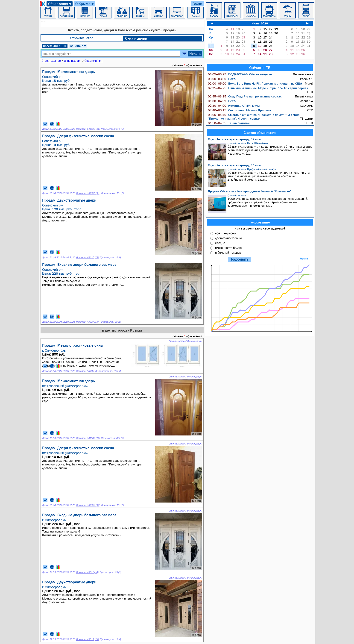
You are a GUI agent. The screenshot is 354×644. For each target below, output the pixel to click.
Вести (222, 79)
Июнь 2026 (260, 23)
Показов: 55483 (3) (87, 371)
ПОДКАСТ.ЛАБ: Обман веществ (240, 74)
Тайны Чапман (229, 123)
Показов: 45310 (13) (87, 322)
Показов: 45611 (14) (87, 639)
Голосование (260, 222)
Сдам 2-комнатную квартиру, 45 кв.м (235, 165)
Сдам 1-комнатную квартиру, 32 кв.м (235, 139)
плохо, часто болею (228, 248)
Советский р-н (55, 46)
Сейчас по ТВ (260, 68)
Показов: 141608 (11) (88, 129)
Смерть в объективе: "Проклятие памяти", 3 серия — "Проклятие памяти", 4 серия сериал (255, 117)
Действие (78, 46)
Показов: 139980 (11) (88, 193)
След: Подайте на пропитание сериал (245, 96)
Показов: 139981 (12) (88, 505)
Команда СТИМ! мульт (234, 106)
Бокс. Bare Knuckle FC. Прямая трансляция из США (255, 83)
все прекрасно (225, 233)
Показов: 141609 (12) (88, 438)
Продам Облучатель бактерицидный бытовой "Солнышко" (249, 191)
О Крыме (85, 4)
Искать (195, 53)
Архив (304, 258)
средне (220, 243)
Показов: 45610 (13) (87, 257)
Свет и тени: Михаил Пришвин (240, 110)
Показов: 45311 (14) (87, 572)
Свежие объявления (260, 132)
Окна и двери (136, 38)
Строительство (82, 38)
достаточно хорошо (228, 238)
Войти (197, 4)
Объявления (60, 4)
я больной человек (228, 253)
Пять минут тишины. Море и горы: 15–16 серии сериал (258, 88)
